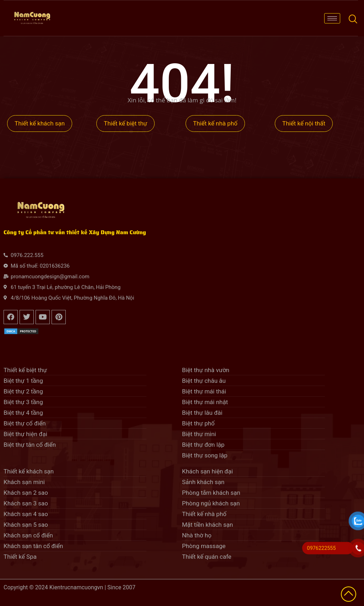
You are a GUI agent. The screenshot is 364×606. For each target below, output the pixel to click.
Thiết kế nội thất (304, 123)
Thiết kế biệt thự (125, 123)
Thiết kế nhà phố (215, 123)
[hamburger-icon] (332, 18)
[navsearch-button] (353, 18)
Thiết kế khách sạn (40, 123)
